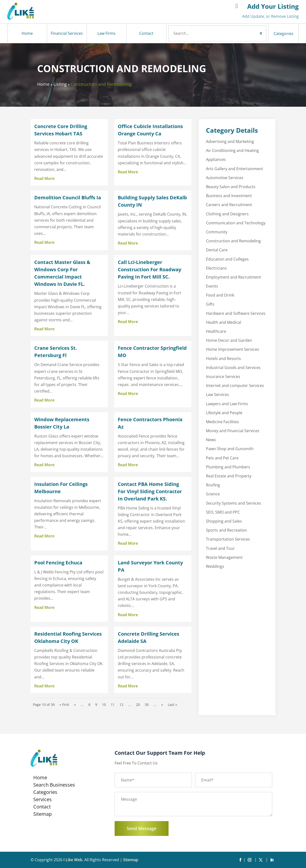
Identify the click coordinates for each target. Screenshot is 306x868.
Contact (146, 33)
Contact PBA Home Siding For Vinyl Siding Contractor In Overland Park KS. (150, 491)
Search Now (252, 33)
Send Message (142, 828)
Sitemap (42, 815)
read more (44, 178)
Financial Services (67, 33)
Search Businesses (54, 786)
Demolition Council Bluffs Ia (68, 197)
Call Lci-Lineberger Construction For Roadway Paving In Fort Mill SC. (149, 269)
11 (113, 705)
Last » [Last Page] (172, 705)
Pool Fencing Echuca (58, 563)
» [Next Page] (162, 705)
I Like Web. (73, 860)
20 (138, 705)
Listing (60, 84)
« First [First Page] (64, 705)
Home (27, 33)
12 (121, 705)
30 (147, 705)
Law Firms (106, 33)
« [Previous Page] (75, 705)
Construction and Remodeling (101, 84)
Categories (284, 34)
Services (42, 800)
